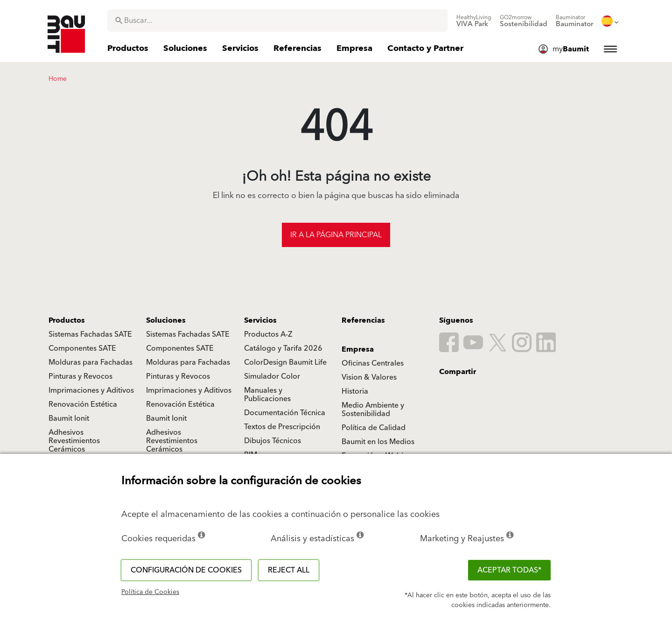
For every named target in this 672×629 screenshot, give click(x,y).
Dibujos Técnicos (273, 441)
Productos (67, 320)
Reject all (289, 570)
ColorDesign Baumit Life (285, 362)
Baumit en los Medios (378, 442)
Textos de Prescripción (282, 427)
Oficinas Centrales (373, 363)
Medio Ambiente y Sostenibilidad (373, 410)
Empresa (358, 349)
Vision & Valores (369, 377)
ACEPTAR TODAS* (509, 570)
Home (58, 79)
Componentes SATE (82, 348)
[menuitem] (474, 21)
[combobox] (277, 21)
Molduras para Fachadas (91, 362)
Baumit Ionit (69, 418)
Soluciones (166, 320)
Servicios (260, 320)
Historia (355, 391)
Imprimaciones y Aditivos (91, 390)
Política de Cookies (150, 592)
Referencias (363, 320)
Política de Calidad (374, 428)
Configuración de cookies (186, 570)
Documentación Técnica (285, 413)
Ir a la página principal (336, 235)
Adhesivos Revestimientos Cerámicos (74, 441)
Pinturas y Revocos (80, 376)
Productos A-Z (268, 334)
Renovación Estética (83, 404)
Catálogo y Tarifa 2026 (283, 348)
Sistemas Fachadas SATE (90, 334)
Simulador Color (272, 376)
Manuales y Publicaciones (267, 395)
